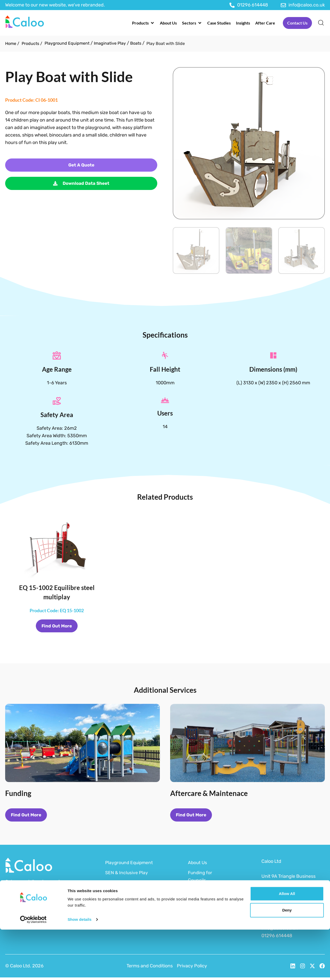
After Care (199, 920)
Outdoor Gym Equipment (119, 889)
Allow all (287, 944)
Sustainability (203, 910)
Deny (287, 961)
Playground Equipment (67, 43)
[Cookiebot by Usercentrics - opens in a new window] (33, 970)
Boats (136, 43)
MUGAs (113, 913)
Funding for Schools (201, 897)
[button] (143, 23)
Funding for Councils (201, 879)
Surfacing (116, 903)
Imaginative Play (110, 43)
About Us (198, 865)
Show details (80, 970)
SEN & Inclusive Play (127, 875)
